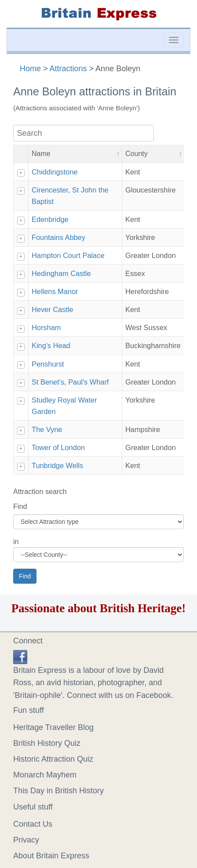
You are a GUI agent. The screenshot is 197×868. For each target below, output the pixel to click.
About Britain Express (51, 856)
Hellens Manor (55, 291)
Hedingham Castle (61, 273)
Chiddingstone (55, 172)
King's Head (51, 345)
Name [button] (41, 153)
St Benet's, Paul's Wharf (70, 382)
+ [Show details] (21, 173)
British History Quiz (47, 743)
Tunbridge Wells (57, 465)
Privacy (26, 840)
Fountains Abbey (58, 237)
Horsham (46, 327)
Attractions (68, 69)
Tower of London (58, 447)
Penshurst (48, 364)
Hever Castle (53, 309)
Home (30, 69)
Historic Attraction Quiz (53, 759)
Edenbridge (50, 219)
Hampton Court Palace (68, 255)
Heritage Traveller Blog (53, 727)
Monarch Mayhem (45, 775)
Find (20, 506)
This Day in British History (58, 791)
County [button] (137, 153)
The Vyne (47, 429)
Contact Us (33, 824)
